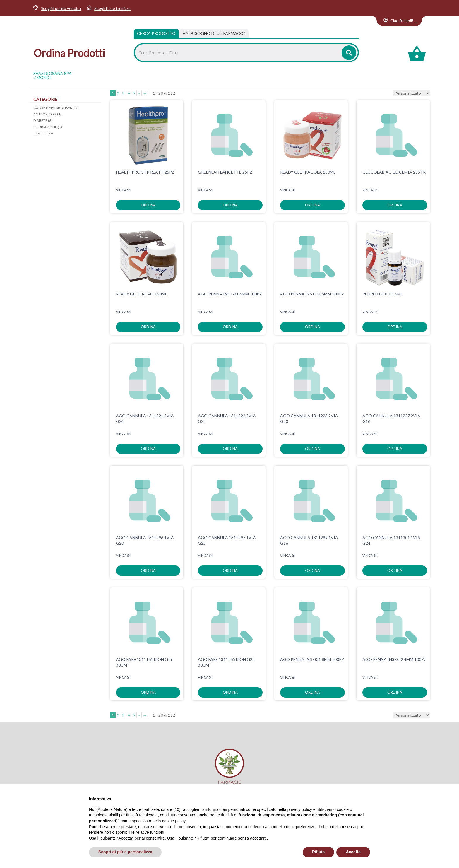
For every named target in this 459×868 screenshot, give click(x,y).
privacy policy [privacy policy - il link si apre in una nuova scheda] (300, 809)
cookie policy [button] (174, 821)
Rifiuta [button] (318, 852)
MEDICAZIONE (48, 127)
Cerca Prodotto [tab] (156, 33)
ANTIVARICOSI (47, 114)
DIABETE (43, 121)
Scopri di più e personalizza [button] (125, 852)
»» (145, 93)
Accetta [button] (353, 852)
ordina (148, 205)
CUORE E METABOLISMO (56, 108)
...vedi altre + (43, 133)
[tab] (214, 33)
